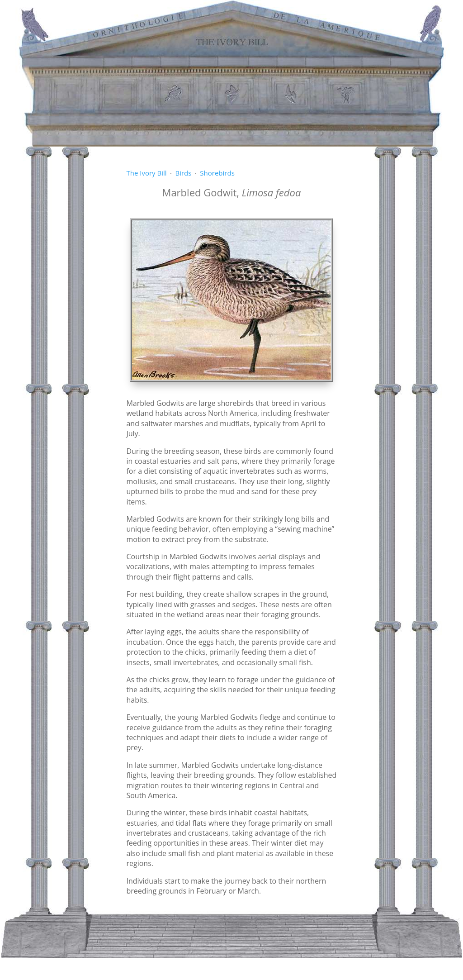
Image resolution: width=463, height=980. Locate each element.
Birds (183, 173)
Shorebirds (217, 173)
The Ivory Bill (146, 173)
